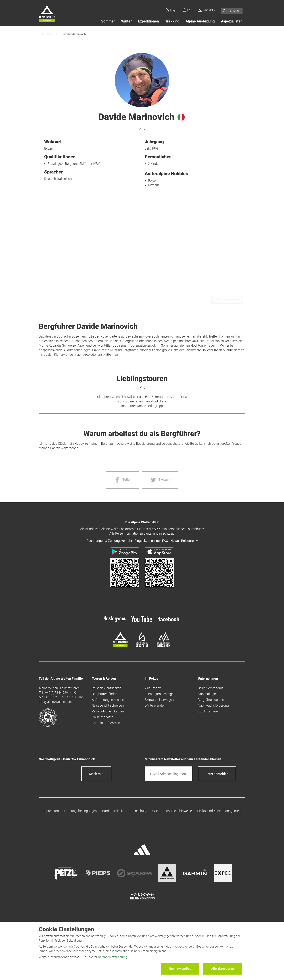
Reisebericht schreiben (108, 705)
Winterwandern (156, 705)
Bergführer (45, 34)
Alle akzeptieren (223, 969)
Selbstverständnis (211, 688)
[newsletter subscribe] (217, 774)
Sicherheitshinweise (178, 811)
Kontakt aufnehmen (106, 723)
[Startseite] (47, 14)
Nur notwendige (180, 969)
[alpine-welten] (120, 645)
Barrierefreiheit (113, 811)
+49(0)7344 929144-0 (61, 693)
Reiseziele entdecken (106, 688)
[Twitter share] (160, 480)
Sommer (108, 21)
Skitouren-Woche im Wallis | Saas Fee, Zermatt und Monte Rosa (142, 397)
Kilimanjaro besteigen (160, 694)
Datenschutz (137, 811)
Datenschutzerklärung (113, 957)
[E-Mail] (169, 774)
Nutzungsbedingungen (81, 811)
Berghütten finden (105, 694)
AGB (155, 811)
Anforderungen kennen (108, 700)
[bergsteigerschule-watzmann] (164, 645)
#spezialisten (232, 21)
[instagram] (115, 623)
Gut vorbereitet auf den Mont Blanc (142, 401)
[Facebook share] (123, 480)
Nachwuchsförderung (213, 705)
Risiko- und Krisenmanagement (219, 811)
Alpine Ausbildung (200, 21)
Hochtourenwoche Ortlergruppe (142, 406)
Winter (126, 21)
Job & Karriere (208, 711)
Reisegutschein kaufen (108, 711)
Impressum (51, 811)
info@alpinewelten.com (55, 702)
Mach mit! (96, 774)
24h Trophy (153, 688)
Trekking (172, 21)
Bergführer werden (211, 700)
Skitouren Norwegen (159, 700)
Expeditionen (148, 21)
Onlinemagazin (103, 717)
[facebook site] (169, 622)
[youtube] (142, 623)
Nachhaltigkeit (208, 694)
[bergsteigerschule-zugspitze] (142, 645)
